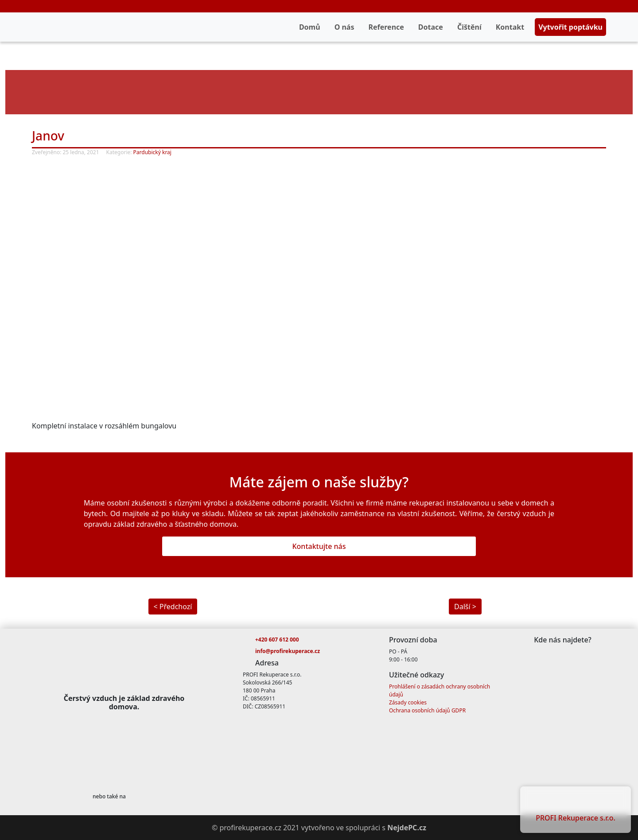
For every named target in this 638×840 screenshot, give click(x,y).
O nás (344, 27)
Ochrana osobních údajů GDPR (427, 710)
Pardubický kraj (152, 152)
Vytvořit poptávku (570, 27)
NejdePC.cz (407, 828)
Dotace (431, 27)
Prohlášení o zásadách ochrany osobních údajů (440, 690)
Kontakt (510, 27)
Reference (386, 27)
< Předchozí (173, 607)
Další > (465, 607)
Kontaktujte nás (319, 546)
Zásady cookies (408, 702)
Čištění (469, 27)
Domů (310, 27)
